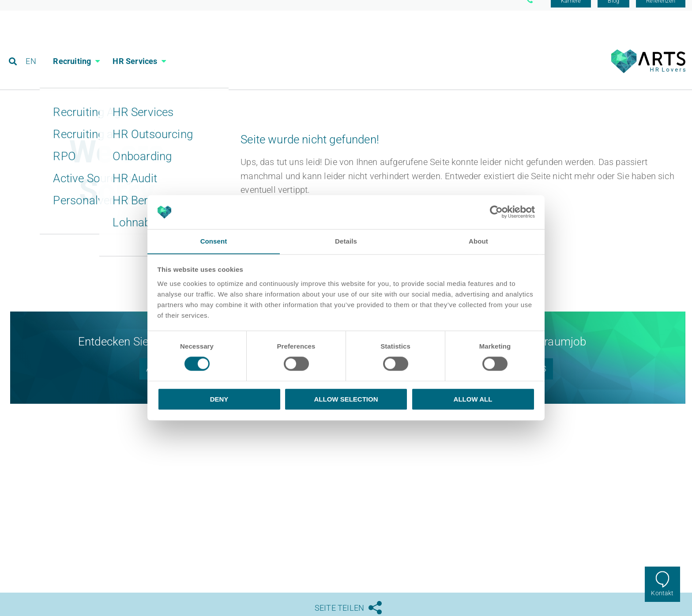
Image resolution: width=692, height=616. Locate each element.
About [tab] (478, 241)
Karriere (571, 10)
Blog (613, 10)
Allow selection (346, 399)
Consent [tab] (214, 241)
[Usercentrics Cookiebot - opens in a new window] (496, 212)
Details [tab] (346, 241)
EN (32, 46)
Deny (219, 399)
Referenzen (661, 10)
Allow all (473, 399)
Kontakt (662, 593)
